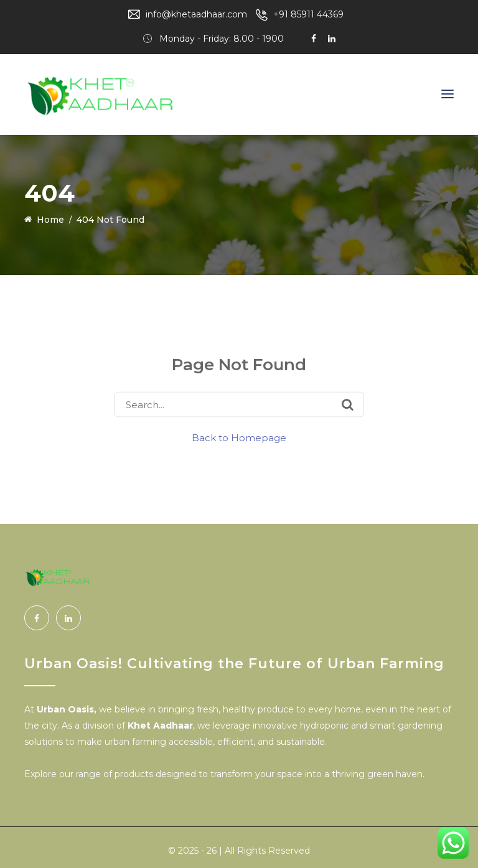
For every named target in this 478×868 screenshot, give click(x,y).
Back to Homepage (239, 438)
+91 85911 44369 (308, 14)
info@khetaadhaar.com (196, 14)
